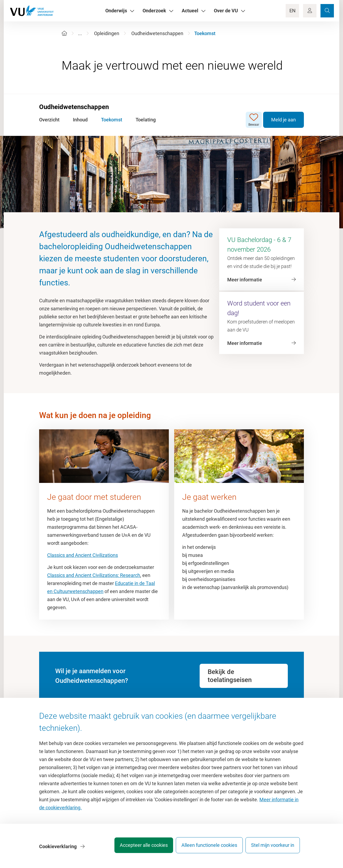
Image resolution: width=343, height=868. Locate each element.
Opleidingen (107, 33)
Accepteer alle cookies (136, 848)
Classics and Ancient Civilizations (83, 555)
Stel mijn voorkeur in (273, 848)
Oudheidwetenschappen (157, 33)
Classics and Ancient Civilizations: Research (94, 575)
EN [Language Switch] (292, 11)
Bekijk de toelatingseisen (230, 676)
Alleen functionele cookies (206, 848)
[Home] (64, 33)
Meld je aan (284, 120)
